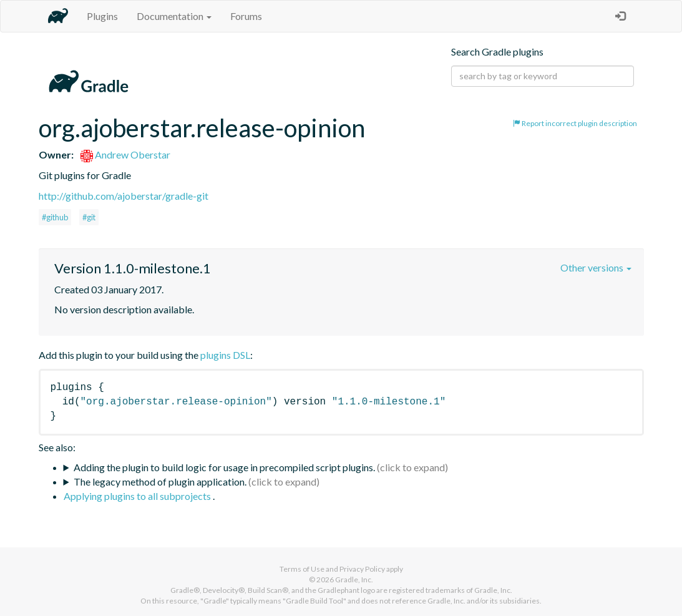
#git (89, 217)
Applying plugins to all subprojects (138, 496)
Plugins (102, 16)
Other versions (596, 267)
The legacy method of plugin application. (160, 482)
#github (55, 217)
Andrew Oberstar (125, 154)
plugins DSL (225, 355)
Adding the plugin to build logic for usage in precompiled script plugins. (224, 467)
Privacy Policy (362, 569)
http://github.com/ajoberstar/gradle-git (124, 196)
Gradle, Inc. (354, 579)
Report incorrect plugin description (575, 123)
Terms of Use (302, 569)
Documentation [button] (174, 16)
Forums (246, 16)
